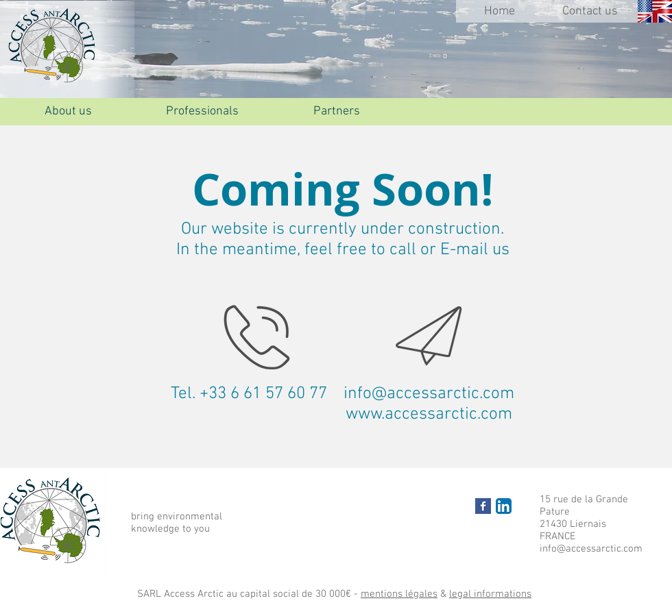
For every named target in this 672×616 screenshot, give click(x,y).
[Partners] (337, 112)
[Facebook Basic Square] (483, 506)
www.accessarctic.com (429, 415)
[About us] (68, 112)
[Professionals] (202, 112)
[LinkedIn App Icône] (504, 506)
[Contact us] (590, 11)
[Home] (499, 11)
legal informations (490, 594)
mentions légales (399, 594)
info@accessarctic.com (429, 394)
